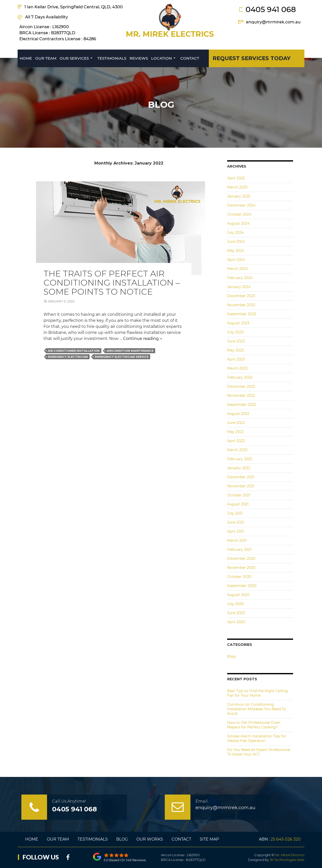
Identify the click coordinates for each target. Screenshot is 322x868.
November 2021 (241, 486)
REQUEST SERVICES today (252, 58)
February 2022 (240, 459)
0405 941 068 (271, 9)
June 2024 (236, 242)
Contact (190, 58)
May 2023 (235, 350)
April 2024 (236, 260)
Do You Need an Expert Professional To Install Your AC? (259, 752)
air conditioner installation (74, 351)
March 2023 (237, 368)
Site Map (209, 839)
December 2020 (241, 559)
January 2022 (239, 468)
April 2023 (236, 359)
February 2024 (240, 278)
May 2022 (235, 432)
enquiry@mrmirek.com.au (273, 22)
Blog (231, 656)
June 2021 (236, 522)
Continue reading (143, 339)
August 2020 (238, 595)
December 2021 (241, 477)
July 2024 (235, 232)
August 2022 (238, 414)
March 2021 (237, 540)
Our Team (46, 58)
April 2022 (236, 441)
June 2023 (236, 341)
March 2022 (237, 450)
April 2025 (236, 178)
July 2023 (235, 332)
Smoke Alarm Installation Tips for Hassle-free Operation (257, 738)
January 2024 (239, 287)
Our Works (150, 839)
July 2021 (235, 513)
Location (162, 58)
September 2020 (242, 586)
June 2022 (236, 423)
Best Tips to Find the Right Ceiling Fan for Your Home (257, 693)
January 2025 (239, 196)
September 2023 (242, 314)
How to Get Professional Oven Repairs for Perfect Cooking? (254, 725)
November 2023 (241, 305)
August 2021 (238, 504)
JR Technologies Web (287, 860)
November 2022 (241, 396)
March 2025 (237, 187)
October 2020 (239, 577)
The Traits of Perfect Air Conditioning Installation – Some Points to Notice (112, 283)
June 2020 (236, 613)
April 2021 (236, 531)
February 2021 (239, 549)
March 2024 (237, 269)
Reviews (139, 58)
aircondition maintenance (130, 351)
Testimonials (112, 58)
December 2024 (241, 205)
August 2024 (238, 223)
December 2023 (241, 296)
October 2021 (239, 495)
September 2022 (242, 405)
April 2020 (236, 622)
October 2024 (239, 214)
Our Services (74, 58)
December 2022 (241, 386)
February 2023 (240, 377)
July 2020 (235, 604)
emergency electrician (68, 357)
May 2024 (236, 251)
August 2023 (238, 323)
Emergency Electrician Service (122, 357)
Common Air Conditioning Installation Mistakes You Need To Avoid (256, 709)
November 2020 (241, 568)
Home (26, 58)
